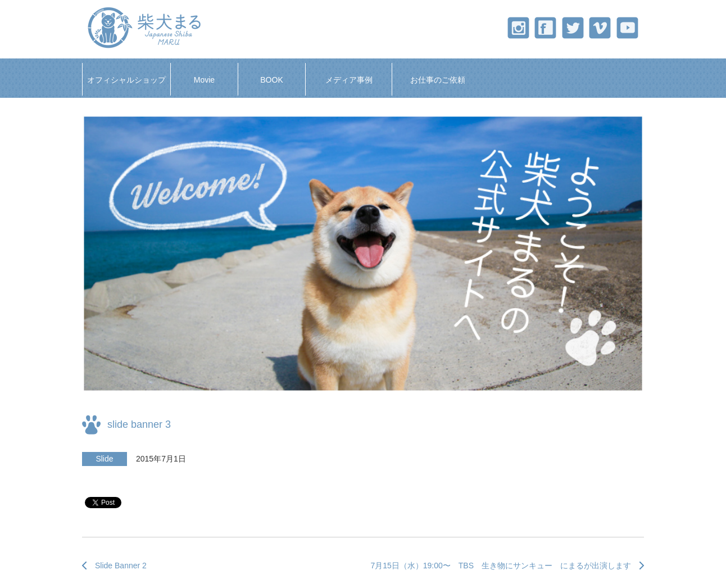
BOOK (271, 80)
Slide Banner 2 (121, 566)
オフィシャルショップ (126, 80)
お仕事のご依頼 (438, 80)
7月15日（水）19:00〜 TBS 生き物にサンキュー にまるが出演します (501, 566)
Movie (204, 80)
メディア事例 (349, 80)
